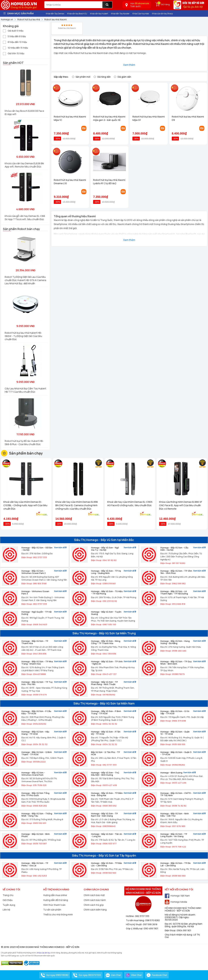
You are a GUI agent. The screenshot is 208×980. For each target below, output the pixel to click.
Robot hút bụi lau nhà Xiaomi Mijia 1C (70, 118)
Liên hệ (6, 910)
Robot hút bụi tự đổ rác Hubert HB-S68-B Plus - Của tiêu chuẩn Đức (24, 443)
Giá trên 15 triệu (14, 53)
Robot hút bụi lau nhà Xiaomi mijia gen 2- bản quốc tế (109, 118)
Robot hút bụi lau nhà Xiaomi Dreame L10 (70, 182)
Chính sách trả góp (94, 905)
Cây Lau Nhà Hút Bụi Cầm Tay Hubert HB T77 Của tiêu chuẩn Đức (25, 390)
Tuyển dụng (9, 905)
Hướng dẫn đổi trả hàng (56, 900)
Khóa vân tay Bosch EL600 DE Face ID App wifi (24, 112)
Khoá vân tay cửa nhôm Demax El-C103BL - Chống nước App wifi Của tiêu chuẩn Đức (25, 505)
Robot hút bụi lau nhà (85, 53)
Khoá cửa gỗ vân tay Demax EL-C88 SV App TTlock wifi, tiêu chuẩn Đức (25, 218)
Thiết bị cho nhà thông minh (58, 914)
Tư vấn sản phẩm (52, 910)
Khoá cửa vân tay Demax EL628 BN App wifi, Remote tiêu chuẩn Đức (24, 165)
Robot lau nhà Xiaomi (67, 27)
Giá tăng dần (104, 77)
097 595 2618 (150, 924)
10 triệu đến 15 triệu (15, 48)
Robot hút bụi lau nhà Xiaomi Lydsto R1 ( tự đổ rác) (109, 182)
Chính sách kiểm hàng (95, 910)
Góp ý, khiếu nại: (135, 928)
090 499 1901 (151, 928)
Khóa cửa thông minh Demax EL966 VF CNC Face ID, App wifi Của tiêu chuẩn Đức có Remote (181, 505)
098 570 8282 (153, 920)
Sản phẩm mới (83, 77)
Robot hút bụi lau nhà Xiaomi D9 (188, 118)
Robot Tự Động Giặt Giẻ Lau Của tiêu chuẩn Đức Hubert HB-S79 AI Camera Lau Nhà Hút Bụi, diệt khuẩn (25, 280)
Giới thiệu (8, 900)
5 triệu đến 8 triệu (14, 36)
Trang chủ (8, 895)
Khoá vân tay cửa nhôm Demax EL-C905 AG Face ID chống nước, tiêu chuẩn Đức (130, 504)
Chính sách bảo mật (94, 895)
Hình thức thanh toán (54, 905)
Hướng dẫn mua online (55, 895)
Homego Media (176, 902)
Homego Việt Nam (177, 896)
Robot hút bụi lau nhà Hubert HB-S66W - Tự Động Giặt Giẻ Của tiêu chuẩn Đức (23, 336)
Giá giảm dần (124, 77)
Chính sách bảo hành (95, 900)
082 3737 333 (142, 916)
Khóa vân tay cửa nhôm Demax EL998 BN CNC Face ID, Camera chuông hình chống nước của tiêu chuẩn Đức (77, 505)
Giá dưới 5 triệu (13, 30)
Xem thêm (129, 65)
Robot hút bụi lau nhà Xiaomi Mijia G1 (149, 118)
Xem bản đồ (60, 548)
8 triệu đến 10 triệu (15, 42)
